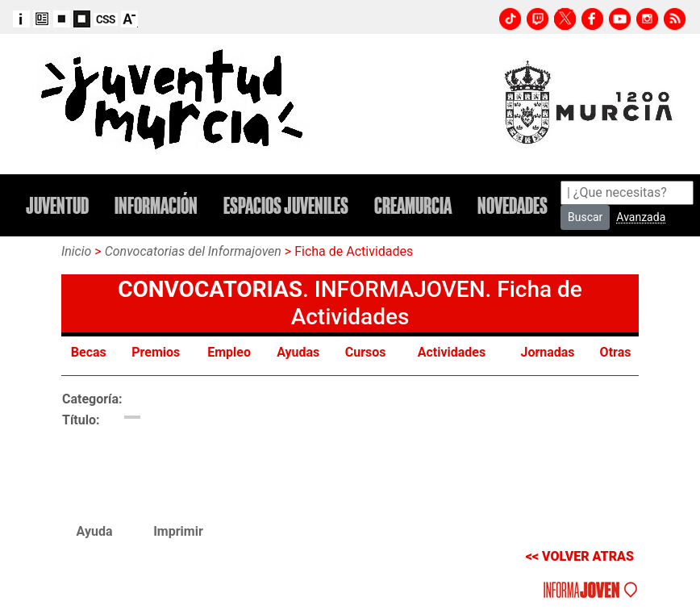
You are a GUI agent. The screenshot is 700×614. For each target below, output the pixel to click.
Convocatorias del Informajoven (193, 251)
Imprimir (178, 531)
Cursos (367, 352)
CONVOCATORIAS (210, 289)
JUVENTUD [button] (57, 206)
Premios (157, 352)
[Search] (627, 193)
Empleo (231, 352)
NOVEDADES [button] (512, 206)
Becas (90, 352)
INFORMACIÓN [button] (156, 206)
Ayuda (95, 531)
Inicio (76, 251)
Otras (616, 352)
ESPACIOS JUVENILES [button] (286, 206)
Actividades (453, 352)
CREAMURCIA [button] (413, 206)
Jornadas (549, 352)
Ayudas (300, 352)
